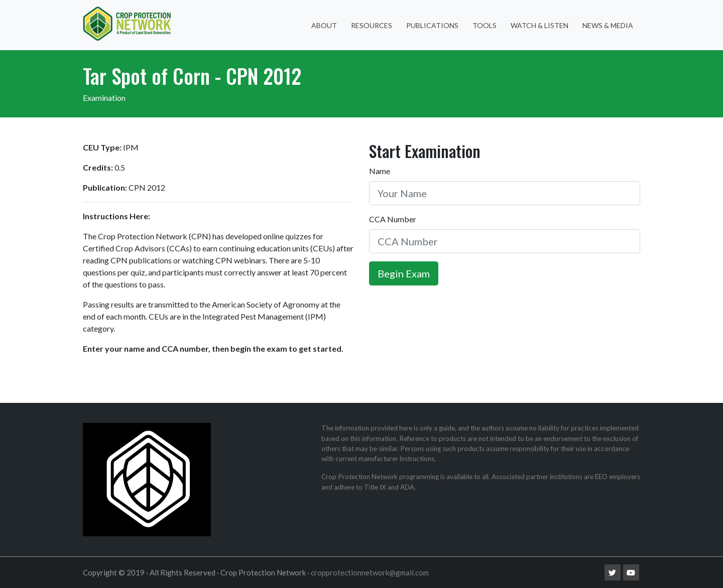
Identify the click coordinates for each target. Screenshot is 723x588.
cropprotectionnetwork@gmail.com (370, 572)
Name (380, 171)
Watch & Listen (539, 25)
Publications (432, 25)
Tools (485, 25)
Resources (372, 25)
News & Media (608, 25)
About (324, 25)
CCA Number (393, 219)
